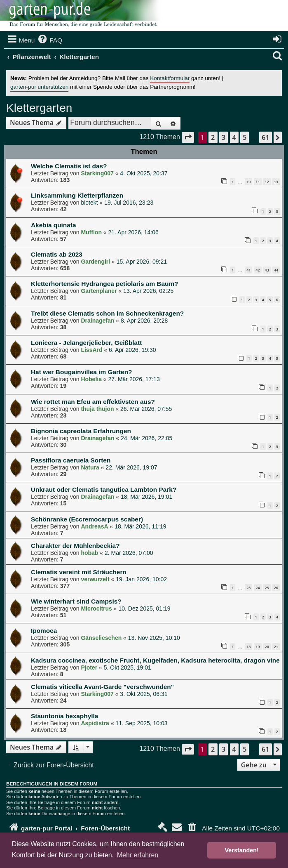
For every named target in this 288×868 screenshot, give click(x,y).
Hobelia (91, 379)
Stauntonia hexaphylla (64, 716)
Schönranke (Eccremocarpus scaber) (87, 519)
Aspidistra (95, 723)
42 (258, 270)
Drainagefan (97, 321)
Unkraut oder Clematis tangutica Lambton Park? (104, 489)
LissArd (91, 350)
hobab (89, 553)
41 (248, 270)
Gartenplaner (99, 291)
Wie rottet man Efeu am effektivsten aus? (93, 402)
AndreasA (94, 526)
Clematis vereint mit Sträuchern (79, 572)
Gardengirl (95, 262)
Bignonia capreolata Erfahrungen (81, 431)
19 (258, 647)
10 (248, 182)
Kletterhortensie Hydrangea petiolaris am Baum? (105, 284)
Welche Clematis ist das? (69, 166)
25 (267, 588)
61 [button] (265, 137)
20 (267, 647)
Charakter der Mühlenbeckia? (75, 546)
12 (267, 182)
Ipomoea (44, 631)
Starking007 (97, 173)
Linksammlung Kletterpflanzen (77, 195)
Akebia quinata (53, 225)
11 (258, 182)
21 (276, 647)
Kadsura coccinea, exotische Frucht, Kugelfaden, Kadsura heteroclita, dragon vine (155, 660)
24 (258, 588)
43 (267, 270)
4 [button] (234, 137)
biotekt (89, 203)
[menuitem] (49, 40)
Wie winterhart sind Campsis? (76, 601)
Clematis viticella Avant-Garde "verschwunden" (102, 687)
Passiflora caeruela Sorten (71, 460)
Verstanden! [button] (242, 850)
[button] (188, 137)
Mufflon (91, 232)
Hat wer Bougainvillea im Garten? (81, 372)
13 (276, 182)
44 (276, 270)
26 (276, 588)
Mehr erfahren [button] (138, 855)
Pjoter (89, 668)
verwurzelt (95, 579)
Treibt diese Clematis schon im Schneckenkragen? (107, 313)
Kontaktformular (170, 78)
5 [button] (245, 137)
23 (248, 588)
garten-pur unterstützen (39, 87)
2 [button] (213, 137)
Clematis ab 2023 (57, 254)
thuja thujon (97, 409)
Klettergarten (39, 108)
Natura (90, 467)
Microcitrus (96, 609)
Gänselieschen (101, 638)
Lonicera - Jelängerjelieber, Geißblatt (86, 343)
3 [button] (224, 137)
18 (248, 647)
